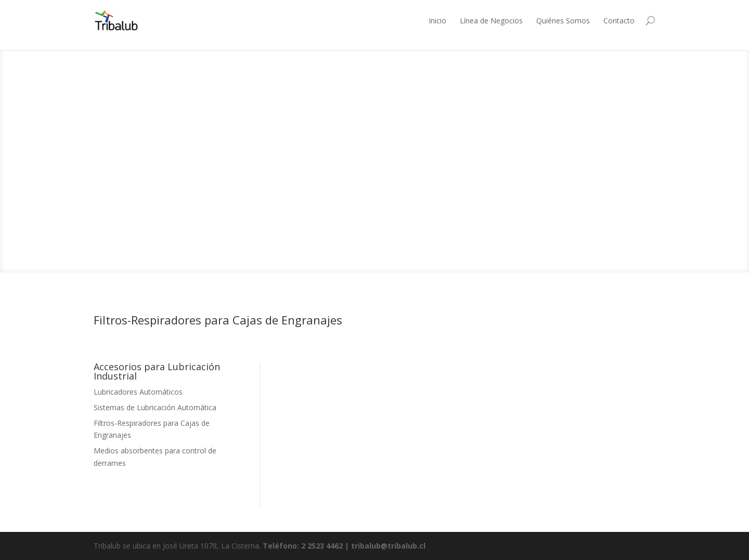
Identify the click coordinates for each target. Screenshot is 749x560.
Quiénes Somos (563, 21)
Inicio (437, 21)
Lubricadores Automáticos (138, 392)
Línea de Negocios (491, 21)
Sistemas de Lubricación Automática (155, 407)
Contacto (619, 21)
